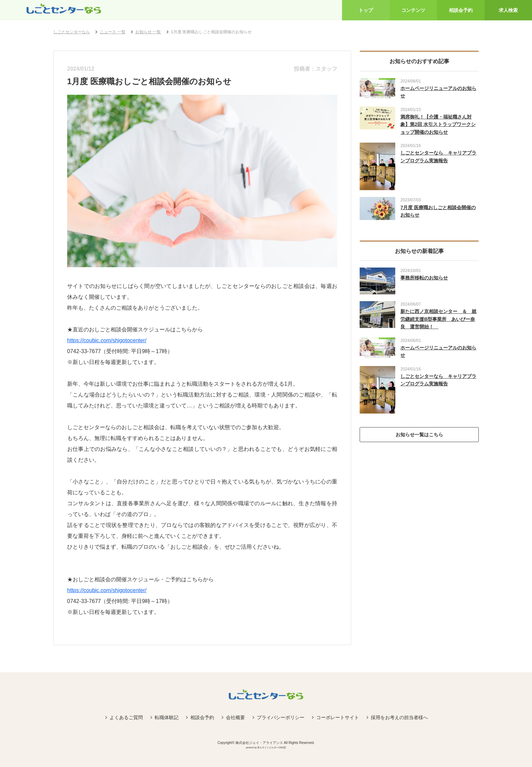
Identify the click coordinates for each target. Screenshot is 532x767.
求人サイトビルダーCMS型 (272, 747)
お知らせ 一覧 (148, 32)
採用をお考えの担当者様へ (399, 717)
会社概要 (235, 717)
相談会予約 (202, 717)
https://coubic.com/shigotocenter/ (107, 340)
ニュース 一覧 (112, 32)
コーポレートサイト (338, 717)
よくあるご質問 (126, 717)
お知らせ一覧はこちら (419, 435)
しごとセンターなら (72, 32)
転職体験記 (167, 717)
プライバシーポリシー (281, 717)
